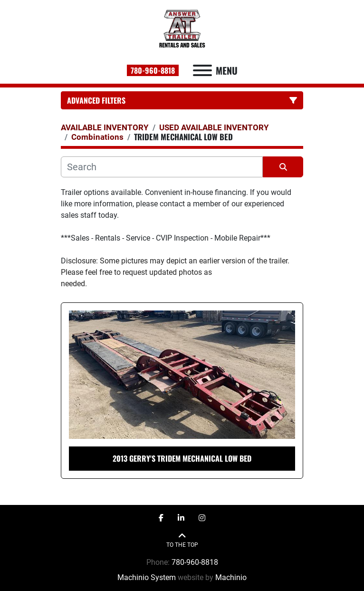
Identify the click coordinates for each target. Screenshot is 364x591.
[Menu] (202, 70)
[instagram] (202, 518)
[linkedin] (181, 518)
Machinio (231, 577)
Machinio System (147, 577)
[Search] (162, 167)
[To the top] (182, 540)
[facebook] (161, 518)
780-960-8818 (153, 70)
